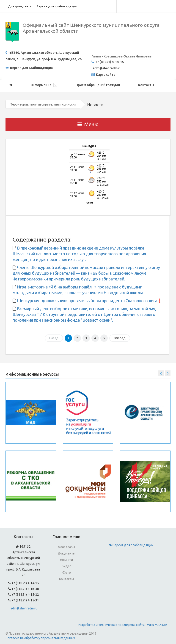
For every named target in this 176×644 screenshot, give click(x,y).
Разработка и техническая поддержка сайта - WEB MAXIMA (122, 625)
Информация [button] (44, 85)
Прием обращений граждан (98, 85)
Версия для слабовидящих (57, 6)
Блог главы (66, 547)
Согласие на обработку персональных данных (40, 638)
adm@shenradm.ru (24, 608)
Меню (88, 124)
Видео (67, 566)
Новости (66, 560)
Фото (67, 573)
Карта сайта (105, 75)
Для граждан (18, 6)
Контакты (146, 85)
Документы (67, 553)
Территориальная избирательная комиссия (43, 104)
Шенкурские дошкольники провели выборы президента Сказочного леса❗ (89, 301)
